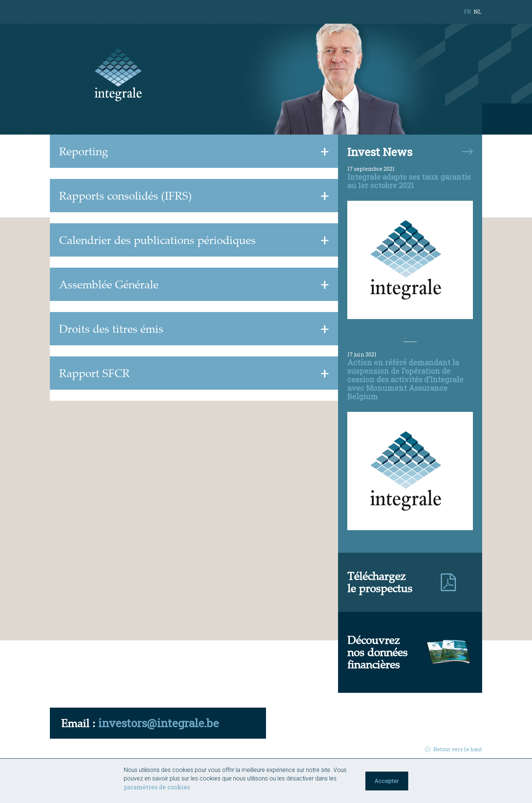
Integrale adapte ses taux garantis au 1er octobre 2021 (409, 181)
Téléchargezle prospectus (380, 582)
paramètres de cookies (157, 787)
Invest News (380, 152)
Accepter (387, 781)
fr (468, 12)
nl (478, 12)
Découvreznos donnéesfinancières (377, 652)
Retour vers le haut (453, 749)
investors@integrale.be (158, 723)
